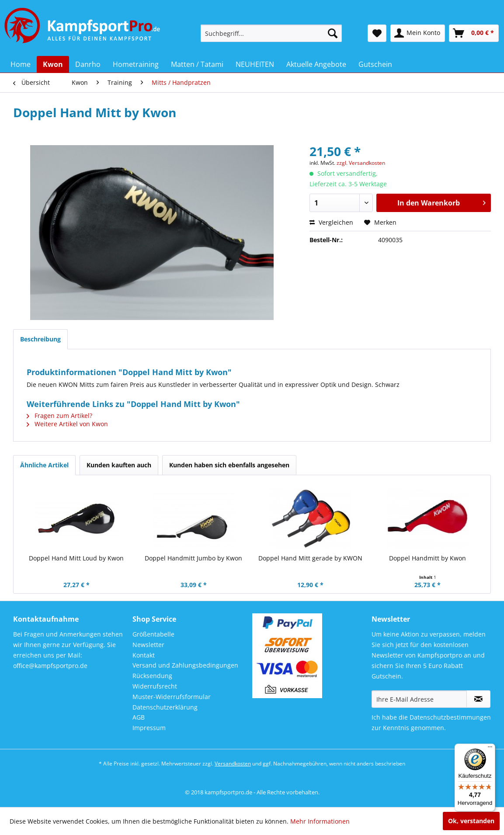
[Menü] (490, 749)
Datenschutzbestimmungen (450, 717)
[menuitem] (271, 33)
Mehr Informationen (320, 821)
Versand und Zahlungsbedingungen (185, 665)
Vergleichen (331, 222)
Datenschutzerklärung (165, 707)
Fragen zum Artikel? (59, 416)
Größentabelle (153, 634)
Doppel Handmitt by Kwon (428, 558)
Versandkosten (233, 764)
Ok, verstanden (471, 821)
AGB (139, 717)
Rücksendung (152, 676)
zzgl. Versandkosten (361, 163)
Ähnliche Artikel (44, 465)
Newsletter (148, 645)
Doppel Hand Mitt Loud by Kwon (76, 558)
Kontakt (144, 655)
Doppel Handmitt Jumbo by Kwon (193, 558)
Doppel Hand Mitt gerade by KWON (310, 558)
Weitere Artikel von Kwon (67, 424)
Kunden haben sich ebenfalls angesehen (229, 465)
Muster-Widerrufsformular (172, 697)
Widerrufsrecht (155, 686)
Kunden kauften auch (119, 465)
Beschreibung (40, 339)
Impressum (149, 728)
